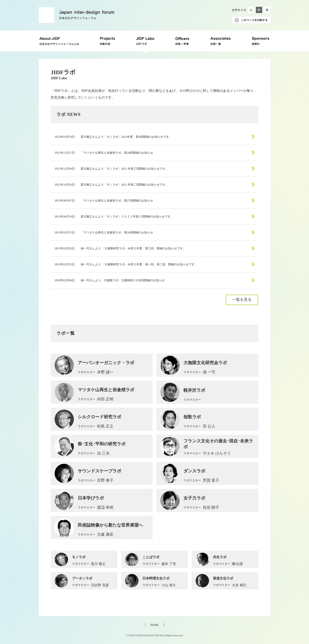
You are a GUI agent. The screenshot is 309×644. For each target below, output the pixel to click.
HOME (154, 625)
